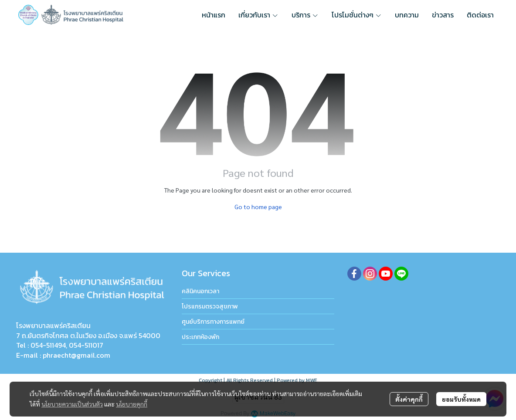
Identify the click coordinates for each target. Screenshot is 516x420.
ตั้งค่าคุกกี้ (409, 399)
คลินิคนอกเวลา (200, 291)
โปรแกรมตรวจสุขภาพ (210, 307)
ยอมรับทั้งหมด (461, 399)
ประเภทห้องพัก (200, 337)
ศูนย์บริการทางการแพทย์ (213, 322)
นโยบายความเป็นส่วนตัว (72, 404)
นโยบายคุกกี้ (132, 404)
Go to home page (258, 207)
